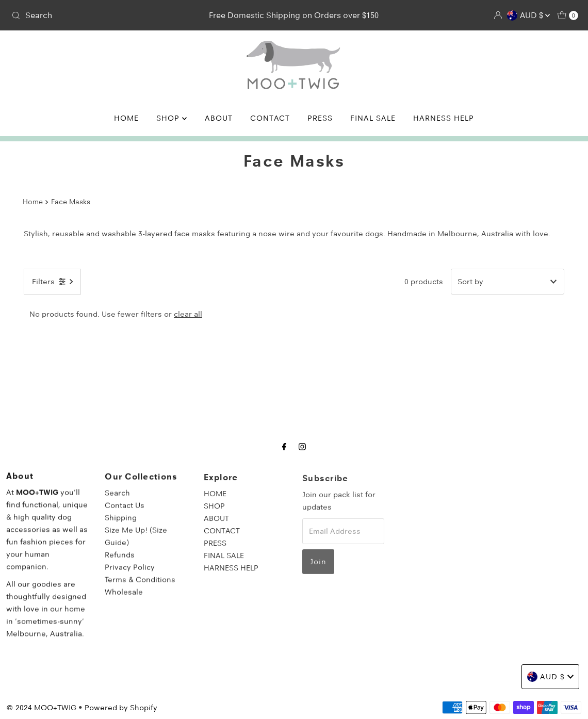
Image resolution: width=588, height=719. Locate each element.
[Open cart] (568, 15)
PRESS (320, 118)
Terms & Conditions (140, 586)
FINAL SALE (373, 118)
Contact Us (125, 512)
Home (33, 202)
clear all (188, 314)
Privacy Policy (130, 574)
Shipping (121, 525)
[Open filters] (52, 282)
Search (117, 500)
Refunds (120, 562)
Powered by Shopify (121, 708)
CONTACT (270, 118)
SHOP (172, 118)
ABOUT (219, 118)
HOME (126, 118)
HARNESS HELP (444, 118)
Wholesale (124, 599)
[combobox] (100, 15)
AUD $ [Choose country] (528, 15)
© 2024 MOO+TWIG (41, 708)
